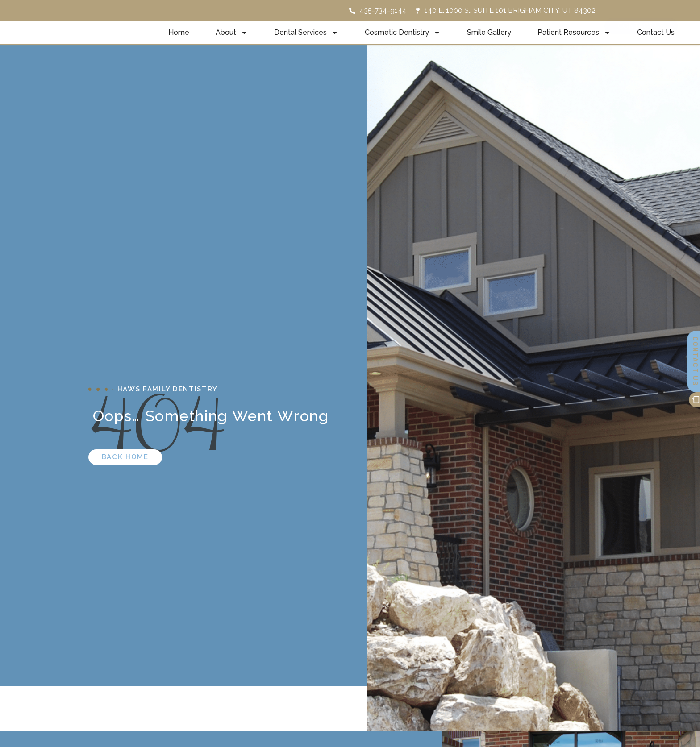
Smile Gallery (489, 42)
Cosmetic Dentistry (403, 42)
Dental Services (306, 42)
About (232, 42)
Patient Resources (574, 42)
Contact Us (656, 42)
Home (179, 42)
